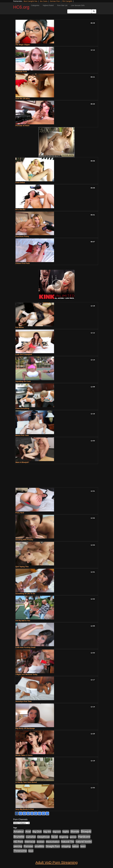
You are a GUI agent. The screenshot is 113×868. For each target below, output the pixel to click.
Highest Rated (48, 5)
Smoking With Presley (24, 540)
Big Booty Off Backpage (25, 728)
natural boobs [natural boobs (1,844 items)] (84, 842)
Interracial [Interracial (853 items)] (30, 842)
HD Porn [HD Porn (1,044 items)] (18, 842)
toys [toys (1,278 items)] (31, 851)
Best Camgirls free (31, 1)
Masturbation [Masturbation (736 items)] (53, 842)
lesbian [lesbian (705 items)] (41, 842)
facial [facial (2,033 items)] (54, 837)
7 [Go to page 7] (40, 813)
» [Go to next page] (47, 813)
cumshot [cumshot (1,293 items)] (31, 837)
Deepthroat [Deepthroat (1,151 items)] (43, 837)
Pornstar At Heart (22, 126)
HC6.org (21, 7)
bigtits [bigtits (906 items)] (66, 832)
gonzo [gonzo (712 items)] (73, 837)
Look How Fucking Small (26, 647)
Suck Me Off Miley (23, 99)
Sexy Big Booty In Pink (25, 809)
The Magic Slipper (23, 45)
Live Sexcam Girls (78, 5)
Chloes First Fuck (23, 263)
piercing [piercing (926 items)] (18, 846)
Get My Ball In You (23, 621)
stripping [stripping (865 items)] (66, 846)
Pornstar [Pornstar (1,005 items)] (28, 846)
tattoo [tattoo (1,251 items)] (75, 846)
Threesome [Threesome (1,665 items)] (20, 851)
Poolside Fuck (21, 72)
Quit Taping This (22, 567)
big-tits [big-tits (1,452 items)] (47, 831)
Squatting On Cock (23, 381)
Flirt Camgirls (67, 1)
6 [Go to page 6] (36, 813)
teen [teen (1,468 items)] (83, 846)
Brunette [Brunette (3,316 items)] (19, 837)
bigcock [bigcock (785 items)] (57, 832)
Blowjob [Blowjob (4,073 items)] (86, 831)
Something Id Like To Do (25, 594)
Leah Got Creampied (24, 354)
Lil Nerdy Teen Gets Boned (26, 782)
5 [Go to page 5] (32, 813)
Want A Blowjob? (22, 462)
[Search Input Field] (79, 11)
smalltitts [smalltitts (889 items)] (39, 846)
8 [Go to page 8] (43, 813)
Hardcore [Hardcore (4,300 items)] (84, 837)
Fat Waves (20, 327)
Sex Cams (44, 1)
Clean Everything (22, 408)
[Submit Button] (94, 11)
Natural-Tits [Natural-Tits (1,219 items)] (68, 842)
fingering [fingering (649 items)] (64, 837)
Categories (35, 5)
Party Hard (20, 513)
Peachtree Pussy (22, 236)
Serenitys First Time (24, 701)
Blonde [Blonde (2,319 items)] (75, 831)
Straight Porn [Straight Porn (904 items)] (53, 846)
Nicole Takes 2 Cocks (24, 755)
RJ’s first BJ (20, 209)
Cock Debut (20, 182)
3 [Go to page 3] (24, 813)
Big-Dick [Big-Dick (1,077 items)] (37, 832)
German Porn (55, 1)
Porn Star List (62, 5)
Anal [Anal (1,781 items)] (28, 832)
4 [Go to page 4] (28, 813)
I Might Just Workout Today (26, 674)
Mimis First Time (22, 435)
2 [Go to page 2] (20, 813)
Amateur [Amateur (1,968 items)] (19, 831)
